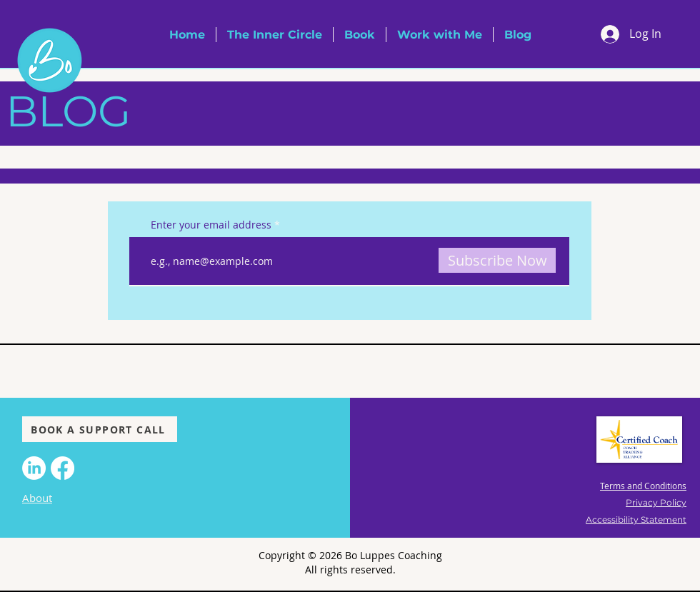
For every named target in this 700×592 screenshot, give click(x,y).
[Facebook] (62, 468)
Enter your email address (211, 225)
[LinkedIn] (34, 468)
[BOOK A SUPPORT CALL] (100, 429)
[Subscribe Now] (497, 260)
